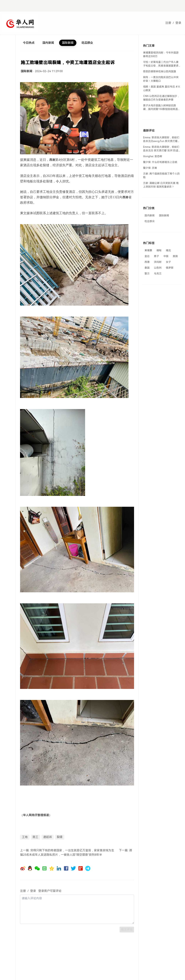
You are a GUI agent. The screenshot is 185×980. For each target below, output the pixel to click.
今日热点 (29, 43)
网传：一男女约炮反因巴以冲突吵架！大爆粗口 (161, 79)
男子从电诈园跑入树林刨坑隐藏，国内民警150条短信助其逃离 (160, 107)
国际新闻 (68, 43)
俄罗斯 (170, 268)
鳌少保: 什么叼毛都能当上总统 (160, 162)
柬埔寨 (148, 250)
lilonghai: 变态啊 (153, 156)
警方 (147, 274)
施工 (35, 837)
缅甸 (159, 250)
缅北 (168, 250)
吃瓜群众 (87, 43)
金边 (147, 256)
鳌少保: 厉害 (150, 168)
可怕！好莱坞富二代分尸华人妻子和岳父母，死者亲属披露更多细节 (161, 64)
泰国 (147, 268)
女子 (168, 262)
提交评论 (127, 929)
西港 (147, 262)
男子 (156, 256)
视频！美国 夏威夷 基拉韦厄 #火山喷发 (162, 88)
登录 (178, 23)
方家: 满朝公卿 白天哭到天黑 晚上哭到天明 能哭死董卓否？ (161, 185)
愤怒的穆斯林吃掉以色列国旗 (160, 71)
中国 (166, 256)
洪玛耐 (158, 262)
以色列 (158, 268)
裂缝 (60, 837)
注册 (168, 23)
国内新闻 (48, 43)
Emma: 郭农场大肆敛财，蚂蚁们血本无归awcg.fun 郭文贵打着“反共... (161, 139)
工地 (25, 837)
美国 (175, 256)
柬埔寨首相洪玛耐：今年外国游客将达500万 (161, 54)
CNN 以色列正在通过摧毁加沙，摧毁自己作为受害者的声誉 (161, 98)
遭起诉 (48, 837)
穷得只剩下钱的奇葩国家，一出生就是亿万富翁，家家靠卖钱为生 (72, 850)
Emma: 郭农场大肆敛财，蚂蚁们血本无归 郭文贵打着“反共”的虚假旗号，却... (161, 149)
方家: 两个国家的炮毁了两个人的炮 (161, 175)
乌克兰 (158, 274)
